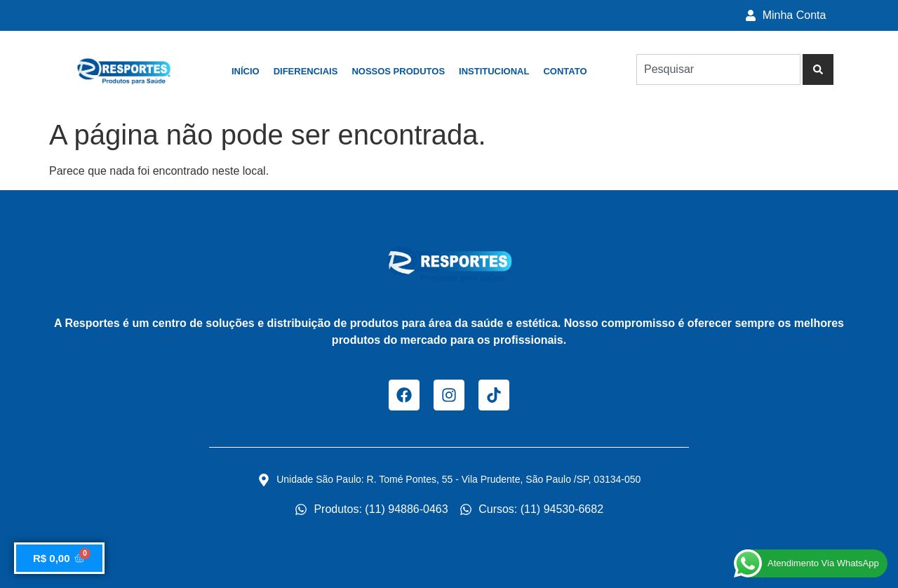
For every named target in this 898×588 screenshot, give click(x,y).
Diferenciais (306, 71)
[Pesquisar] (818, 69)
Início (246, 71)
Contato (565, 71)
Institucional (494, 71)
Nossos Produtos (398, 71)
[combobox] (718, 69)
